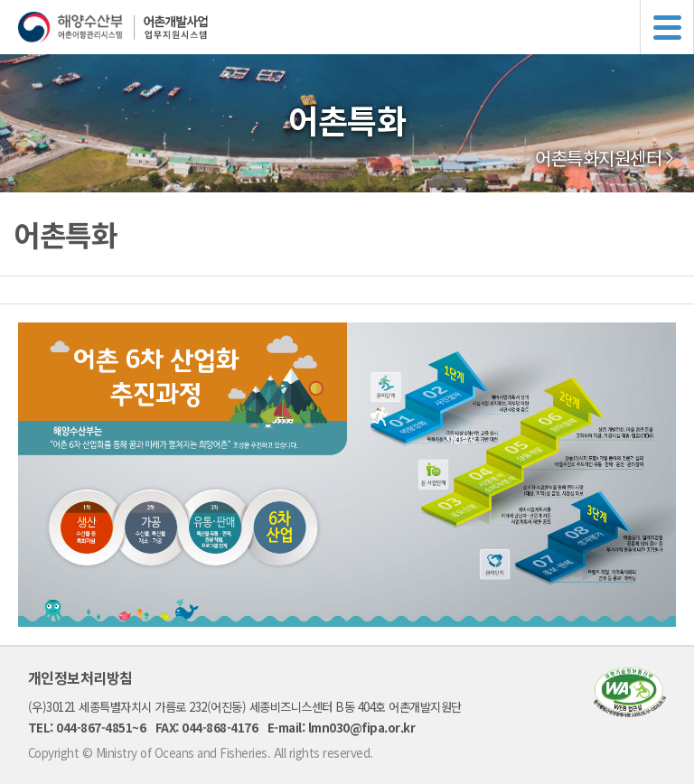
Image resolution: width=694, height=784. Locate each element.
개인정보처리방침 (80, 677)
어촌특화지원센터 (598, 158)
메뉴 (667, 27)
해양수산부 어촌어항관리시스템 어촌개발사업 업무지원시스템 (356, 27)
